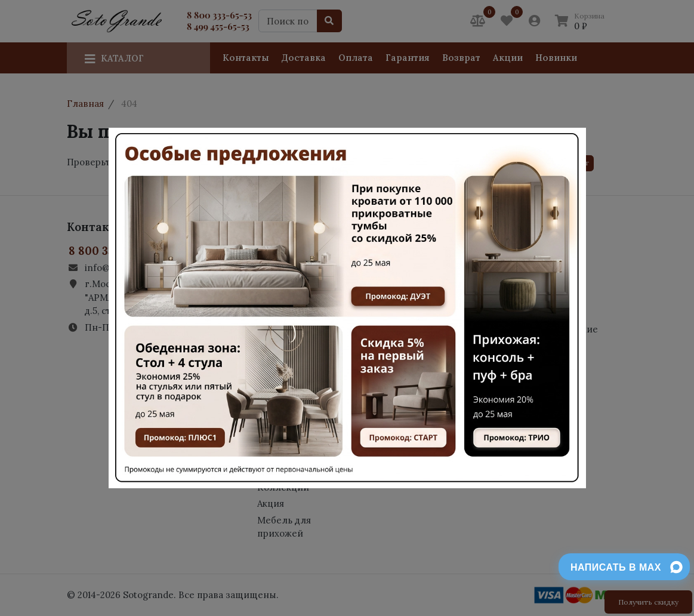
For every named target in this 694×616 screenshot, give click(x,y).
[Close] (570, 150)
